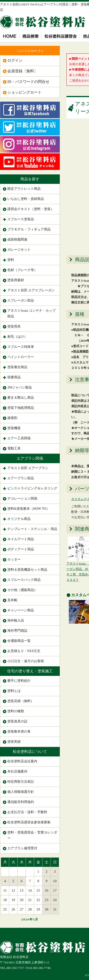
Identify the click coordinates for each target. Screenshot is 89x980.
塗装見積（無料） (21, 701)
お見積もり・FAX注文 (24, 651)
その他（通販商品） (22, 590)
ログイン (15, 60)
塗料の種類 (16, 711)
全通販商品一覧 (19, 641)
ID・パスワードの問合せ (28, 82)
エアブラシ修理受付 (22, 848)
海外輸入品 (16, 620)
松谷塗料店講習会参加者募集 (29, 822)
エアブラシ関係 (30, 458)
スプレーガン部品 (21, 300)
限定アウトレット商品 (24, 189)
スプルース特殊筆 (21, 347)
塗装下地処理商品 (21, 408)
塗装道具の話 (17, 721)
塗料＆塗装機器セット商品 (27, 570)
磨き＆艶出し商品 (21, 398)
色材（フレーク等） (22, 270)
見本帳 (12, 600)
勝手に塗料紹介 (19, 681)
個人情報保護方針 (21, 792)
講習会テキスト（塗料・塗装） (31, 209)
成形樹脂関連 (17, 240)
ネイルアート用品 (21, 539)
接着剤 (12, 418)
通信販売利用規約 (21, 802)
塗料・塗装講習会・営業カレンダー (32, 835)
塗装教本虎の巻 (19, 732)
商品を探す (30, 179)
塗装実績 (14, 742)
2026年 (27, 919)
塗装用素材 (16, 280)
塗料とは (14, 691)
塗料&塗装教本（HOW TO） (28, 509)
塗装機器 (14, 428)
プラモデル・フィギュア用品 (29, 229)
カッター (14, 559)
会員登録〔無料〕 (23, 71)
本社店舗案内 (17, 771)
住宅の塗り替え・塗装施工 (30, 671)
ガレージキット (19, 250)
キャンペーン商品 (21, 610)
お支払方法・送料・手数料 (27, 812)
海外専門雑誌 (17, 631)
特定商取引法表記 (21, 782)
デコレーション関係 (22, 499)
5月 (36, 919)
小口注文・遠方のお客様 (26, 661)
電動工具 (14, 448)
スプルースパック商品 (24, 580)
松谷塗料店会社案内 (22, 761)
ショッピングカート (24, 92)
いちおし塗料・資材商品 (26, 199)
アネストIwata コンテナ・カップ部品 (31, 313)
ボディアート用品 (21, 549)
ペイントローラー (21, 357)
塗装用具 (14, 326)
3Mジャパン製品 (20, 387)
